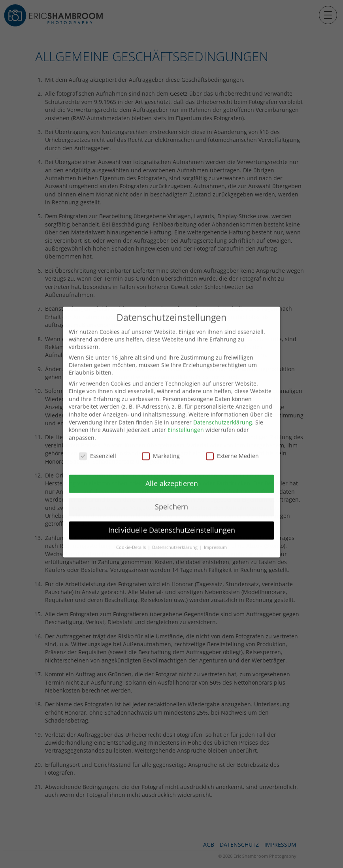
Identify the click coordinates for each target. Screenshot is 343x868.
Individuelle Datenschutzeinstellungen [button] (172, 515)
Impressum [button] (215, 533)
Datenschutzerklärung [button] (175, 533)
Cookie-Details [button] (132, 533)
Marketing (161, 441)
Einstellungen (186, 415)
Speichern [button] (171, 492)
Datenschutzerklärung (223, 407)
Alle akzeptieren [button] (172, 469)
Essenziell (98, 441)
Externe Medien (232, 441)
